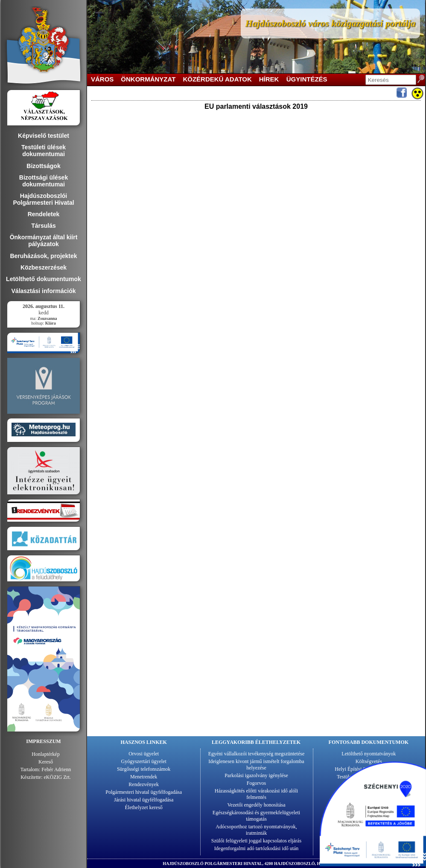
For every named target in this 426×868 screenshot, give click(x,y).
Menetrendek (144, 777)
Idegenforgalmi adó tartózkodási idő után (257, 848)
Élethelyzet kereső (144, 807)
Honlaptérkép (45, 754)
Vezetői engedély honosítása (257, 805)
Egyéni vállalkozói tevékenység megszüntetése (257, 754)
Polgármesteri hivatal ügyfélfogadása (144, 792)
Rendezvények (144, 784)
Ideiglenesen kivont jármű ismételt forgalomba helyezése (256, 765)
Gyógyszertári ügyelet (144, 761)
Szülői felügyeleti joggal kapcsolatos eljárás (256, 841)
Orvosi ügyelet (144, 754)
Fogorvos (256, 783)
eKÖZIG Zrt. (57, 777)
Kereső (46, 762)
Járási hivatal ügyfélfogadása (144, 800)
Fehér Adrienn (56, 769)
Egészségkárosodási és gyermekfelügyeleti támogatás (256, 816)
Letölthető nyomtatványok (369, 754)
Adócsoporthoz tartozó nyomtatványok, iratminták (256, 830)
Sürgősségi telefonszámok (144, 769)
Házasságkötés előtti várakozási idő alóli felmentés (256, 794)
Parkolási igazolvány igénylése (256, 775)
